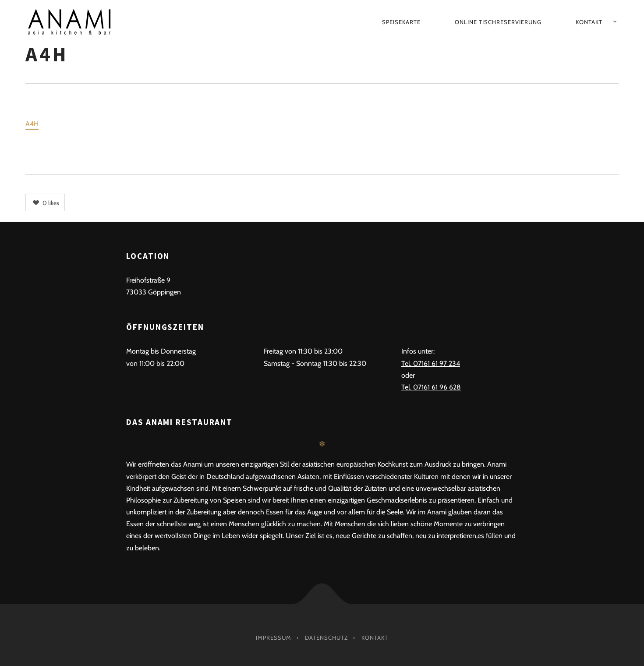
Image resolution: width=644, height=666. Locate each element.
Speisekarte (401, 22)
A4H (32, 124)
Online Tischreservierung (498, 22)
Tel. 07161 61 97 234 (431, 363)
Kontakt (589, 22)
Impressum (274, 638)
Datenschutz (326, 638)
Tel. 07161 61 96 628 (431, 387)
